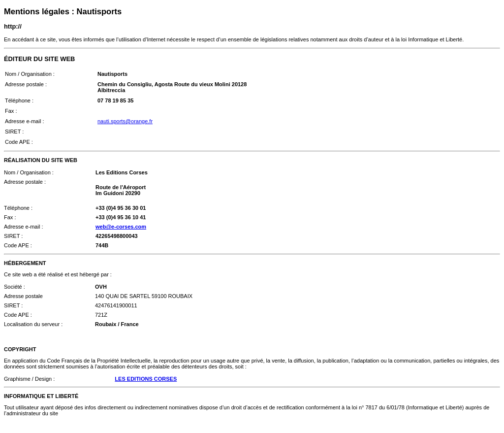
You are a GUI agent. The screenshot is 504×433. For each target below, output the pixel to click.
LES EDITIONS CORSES (146, 379)
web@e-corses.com (121, 227)
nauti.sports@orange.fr (125, 121)
